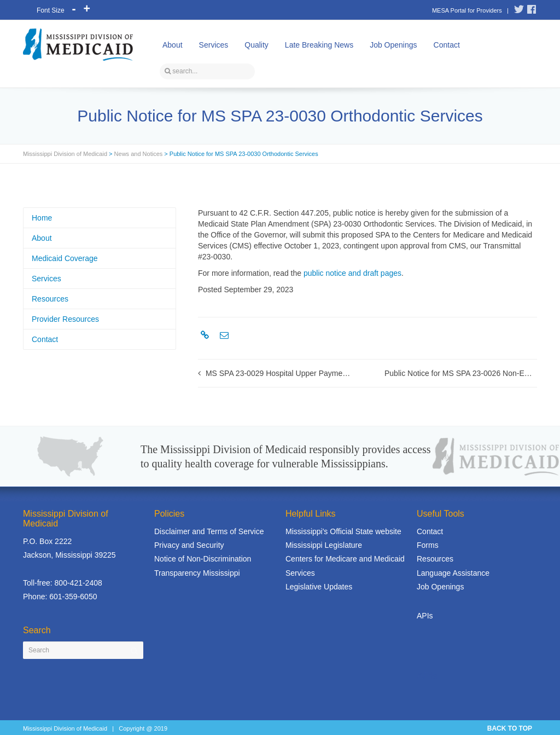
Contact (447, 45)
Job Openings (393, 45)
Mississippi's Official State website (343, 531)
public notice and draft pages (352, 273)
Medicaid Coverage (65, 258)
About (173, 45)
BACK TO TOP (510, 728)
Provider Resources (65, 319)
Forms (428, 545)
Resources (50, 299)
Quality (256, 45)
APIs (425, 616)
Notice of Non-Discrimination (203, 559)
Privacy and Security (189, 545)
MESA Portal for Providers (467, 10)
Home (42, 218)
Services (214, 45)
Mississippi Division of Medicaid (65, 154)
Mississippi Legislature (324, 545)
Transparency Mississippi (197, 573)
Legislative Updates (319, 587)
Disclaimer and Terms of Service (209, 531)
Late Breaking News (319, 45)
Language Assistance (453, 573)
